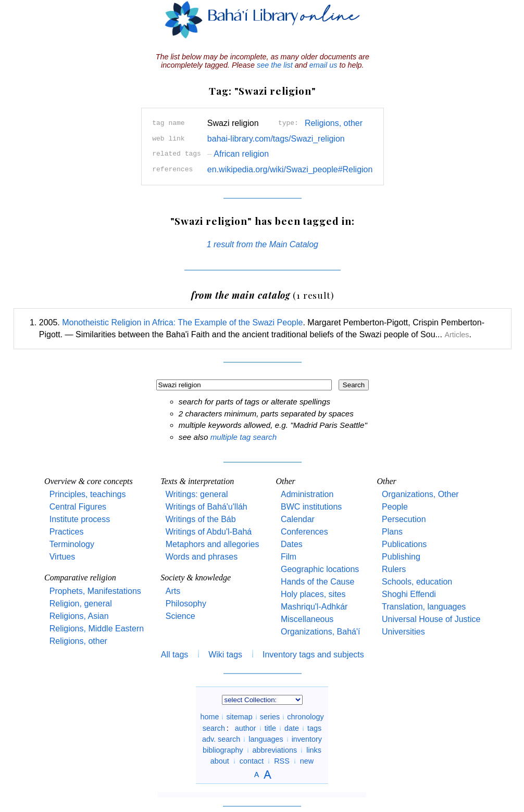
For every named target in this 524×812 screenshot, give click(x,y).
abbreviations (275, 750)
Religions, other (334, 123)
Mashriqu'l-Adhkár (314, 607)
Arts (173, 591)
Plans (392, 532)
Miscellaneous (307, 619)
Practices (67, 532)
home (209, 717)
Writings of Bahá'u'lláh (207, 507)
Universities (403, 632)
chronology (305, 717)
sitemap (239, 717)
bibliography (223, 750)
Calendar (298, 519)
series (270, 717)
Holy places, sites (313, 594)
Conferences (304, 532)
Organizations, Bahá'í (320, 632)
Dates (292, 544)
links (314, 750)
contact (252, 761)
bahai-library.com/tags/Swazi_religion (276, 139)
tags (314, 728)
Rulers (394, 569)
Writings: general (197, 494)
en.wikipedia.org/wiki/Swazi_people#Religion (290, 169)
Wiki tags (225, 655)
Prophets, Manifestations (95, 591)
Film (289, 557)
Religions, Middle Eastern (97, 629)
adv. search (221, 739)
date (292, 728)
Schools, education (417, 582)
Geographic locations (320, 569)
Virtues (63, 557)
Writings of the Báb (201, 519)
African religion (238, 154)
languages (266, 739)
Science (180, 616)
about (220, 761)
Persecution (404, 519)
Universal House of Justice (431, 619)
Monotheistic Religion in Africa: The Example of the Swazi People (182, 322)
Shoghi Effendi (409, 594)
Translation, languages (424, 607)
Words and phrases (202, 557)
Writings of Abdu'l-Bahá (209, 532)
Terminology (72, 544)
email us (323, 65)
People (395, 507)
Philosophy (186, 604)
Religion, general (81, 604)
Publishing (401, 557)
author (246, 728)
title (270, 728)
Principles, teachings (88, 494)
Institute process (80, 519)
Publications (404, 544)
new (307, 761)
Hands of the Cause (317, 582)
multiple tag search (244, 437)
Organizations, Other (420, 494)
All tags (174, 655)
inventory (307, 739)
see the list (275, 65)
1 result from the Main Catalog (263, 244)
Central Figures (78, 507)
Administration (307, 494)
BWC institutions (311, 507)
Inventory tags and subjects (313, 655)
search (214, 728)
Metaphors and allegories (213, 544)
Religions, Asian (79, 616)
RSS (282, 761)
